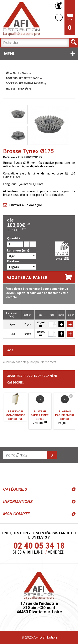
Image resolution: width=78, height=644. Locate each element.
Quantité (14, 238)
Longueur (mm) (18, 250)
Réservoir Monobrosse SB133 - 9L (15, 414)
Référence (10, 157)
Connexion (58, 17)
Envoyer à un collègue (26, 205)
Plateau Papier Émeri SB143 (40, 414)
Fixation (13, 261)
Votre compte (58, 6)
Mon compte (16, 514)
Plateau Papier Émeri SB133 (65, 414)
